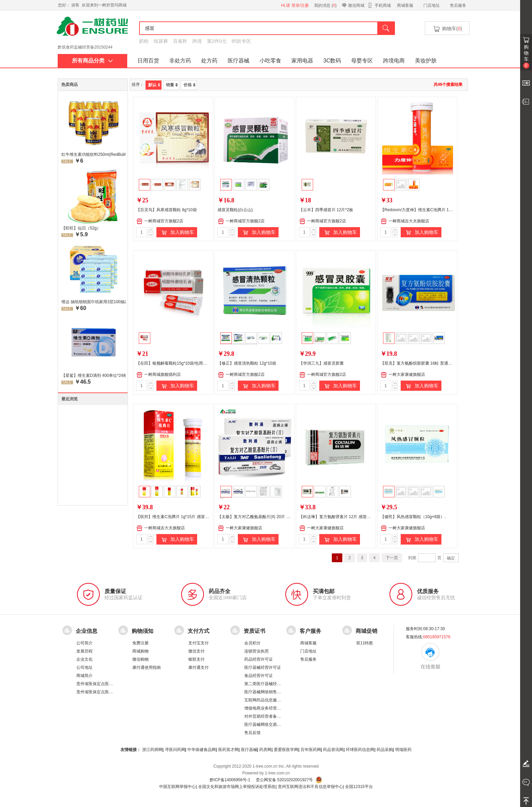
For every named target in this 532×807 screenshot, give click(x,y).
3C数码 (332, 61)
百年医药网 (311, 750)
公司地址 (84, 667)
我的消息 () (325, 5)
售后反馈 (252, 733)
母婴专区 (362, 61)
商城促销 (366, 631)
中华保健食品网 (202, 750)
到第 (412, 558)
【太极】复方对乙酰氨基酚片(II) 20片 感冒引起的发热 (266, 517)
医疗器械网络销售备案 (265, 692)
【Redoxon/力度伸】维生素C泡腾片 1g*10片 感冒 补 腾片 (433, 210)
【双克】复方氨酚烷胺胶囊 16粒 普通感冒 (418, 363)
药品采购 (385, 750)
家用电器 (302, 61)
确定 (451, 558)
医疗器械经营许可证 (263, 667)
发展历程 (84, 651)
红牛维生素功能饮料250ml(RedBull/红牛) (94, 154)
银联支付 (196, 659)
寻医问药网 (175, 750)
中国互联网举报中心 (177, 787)
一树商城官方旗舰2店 (160, 221)
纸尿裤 (161, 41)
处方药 (209, 61)
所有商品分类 (92, 61)
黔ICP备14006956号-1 (230, 780)
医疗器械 (239, 61)
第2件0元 (217, 41)
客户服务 (310, 631)
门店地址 (432, 5)
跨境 (197, 41)
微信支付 (196, 651)
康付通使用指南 (147, 667)
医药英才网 (228, 750)
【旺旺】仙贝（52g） (81, 228)
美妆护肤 (426, 61)
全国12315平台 (359, 787)
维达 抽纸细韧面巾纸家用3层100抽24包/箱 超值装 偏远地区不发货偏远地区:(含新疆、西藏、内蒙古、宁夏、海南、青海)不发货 (94, 302)
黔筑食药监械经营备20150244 (85, 51)
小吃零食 (270, 61)
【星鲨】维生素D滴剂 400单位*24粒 (94, 375)
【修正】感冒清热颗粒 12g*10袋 (247, 363)
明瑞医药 (403, 750)
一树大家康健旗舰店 (403, 375)
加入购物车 (177, 233)
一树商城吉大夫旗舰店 (405, 221)
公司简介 (84, 643)
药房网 (265, 750)
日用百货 (148, 61)
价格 (189, 85)
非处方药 (180, 61)
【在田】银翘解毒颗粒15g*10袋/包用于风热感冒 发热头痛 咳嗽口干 (197, 363)
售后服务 (458, 5)
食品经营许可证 (259, 676)
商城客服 (405, 5)
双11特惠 (365, 643)
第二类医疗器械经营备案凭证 (271, 684)
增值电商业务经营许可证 (267, 708)
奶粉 (144, 41)
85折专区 (242, 41)
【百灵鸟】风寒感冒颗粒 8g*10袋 (166, 210)
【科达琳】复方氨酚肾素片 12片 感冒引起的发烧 (343, 517)
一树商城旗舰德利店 (159, 375)
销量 (172, 85)
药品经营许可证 (259, 659)
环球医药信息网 (360, 750)
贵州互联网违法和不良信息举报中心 (310, 787)
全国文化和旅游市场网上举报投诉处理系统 (237, 787)
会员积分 (252, 643)
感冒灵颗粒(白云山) (235, 210)
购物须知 (142, 631)
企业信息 (87, 631)
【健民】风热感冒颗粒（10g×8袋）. (413, 517)
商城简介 (84, 676)
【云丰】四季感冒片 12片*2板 (326, 210)
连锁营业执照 (256, 651)
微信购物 (140, 659)
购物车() (447, 29)
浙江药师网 (152, 750)
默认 (154, 85)
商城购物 (140, 651)
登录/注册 (300, 5)
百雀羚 (180, 41)
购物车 (526, 56)
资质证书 (254, 631)
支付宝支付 (198, 643)
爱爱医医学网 (286, 750)
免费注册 (140, 643)
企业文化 (84, 659)
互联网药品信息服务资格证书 (271, 700)
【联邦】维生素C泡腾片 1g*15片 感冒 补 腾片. (178, 517)
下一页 (392, 558)
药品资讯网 (333, 750)
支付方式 (198, 631)
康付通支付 (198, 667)
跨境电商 (394, 61)
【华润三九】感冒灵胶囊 (321, 363)
